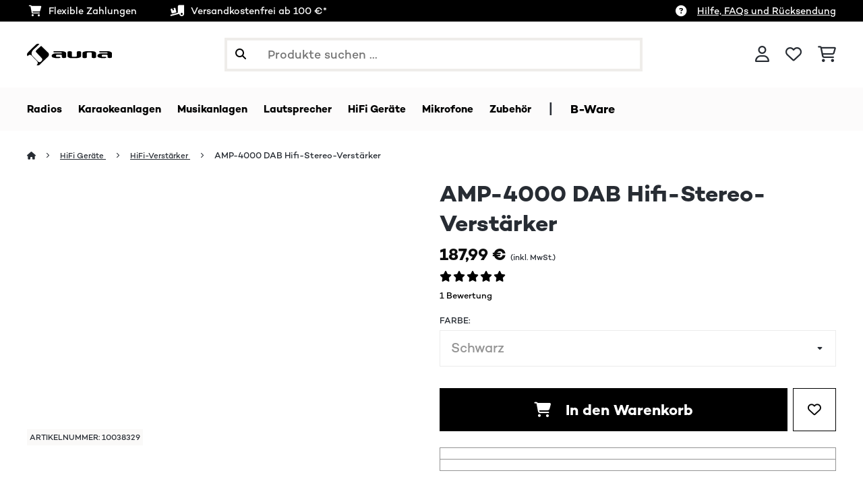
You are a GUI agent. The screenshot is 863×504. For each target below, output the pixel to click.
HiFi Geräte (87, 156)
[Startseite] (44, 156)
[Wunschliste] (794, 55)
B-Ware (653, 109)
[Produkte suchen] (434, 55)
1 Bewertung (466, 296)
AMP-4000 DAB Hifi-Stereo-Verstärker (312, 156)
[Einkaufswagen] (827, 55)
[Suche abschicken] (241, 55)
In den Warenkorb (614, 410)
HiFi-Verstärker (170, 156)
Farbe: (455, 321)
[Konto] (762, 55)
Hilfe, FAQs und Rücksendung (767, 11)
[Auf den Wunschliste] (814, 410)
